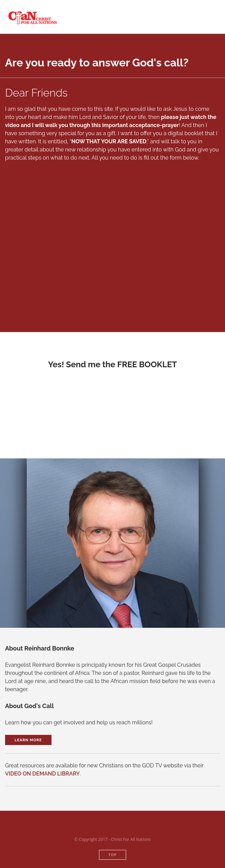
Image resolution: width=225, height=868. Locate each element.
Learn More (28, 740)
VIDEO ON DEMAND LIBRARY (42, 774)
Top (113, 855)
